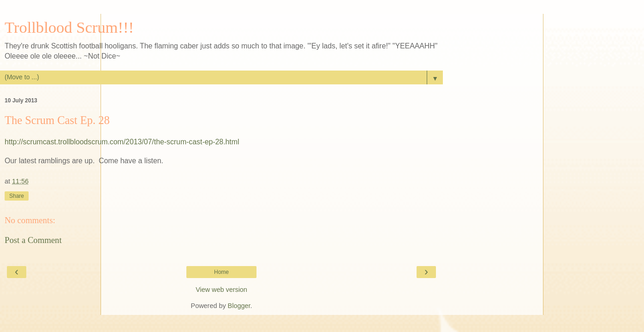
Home (221, 272)
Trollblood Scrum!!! (69, 27)
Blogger (239, 306)
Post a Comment (33, 240)
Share (17, 196)
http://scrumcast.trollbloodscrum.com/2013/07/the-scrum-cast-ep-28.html (122, 142)
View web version (221, 290)
